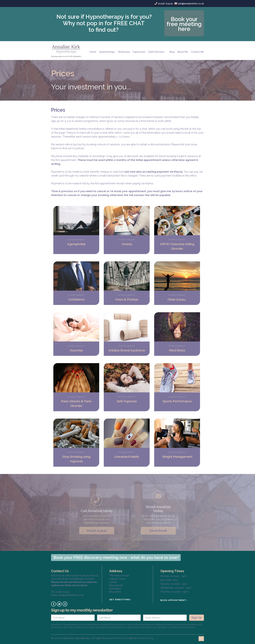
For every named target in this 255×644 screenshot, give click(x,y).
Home (93, 52)
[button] (107, 51)
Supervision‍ (139, 52)
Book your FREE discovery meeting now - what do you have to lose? (116, 557)
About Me (183, 52)
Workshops (124, 52)
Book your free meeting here (184, 24)
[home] (67, 50)
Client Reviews (156, 52)
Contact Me (197, 52)
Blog (172, 52)
